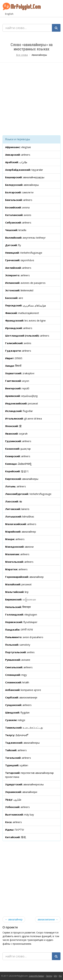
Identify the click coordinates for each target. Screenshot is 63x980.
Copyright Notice (36, 976)
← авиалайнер (14, 919)
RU (60, 976)
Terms (49, 976)
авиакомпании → (48, 919)
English (9, 14)
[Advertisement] (32, 99)
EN (55, 976)
